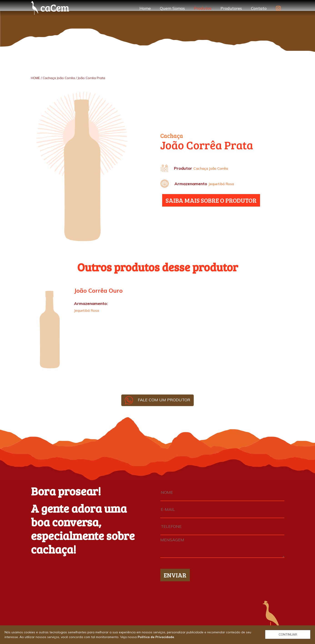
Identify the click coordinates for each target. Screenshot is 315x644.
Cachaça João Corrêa (59, 78)
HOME (35, 78)
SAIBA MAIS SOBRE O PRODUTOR (211, 200)
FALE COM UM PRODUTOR (157, 400)
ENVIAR (175, 575)
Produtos (203, 8)
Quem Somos (172, 8)
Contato (259, 8)
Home (145, 8)
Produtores (231, 8)
